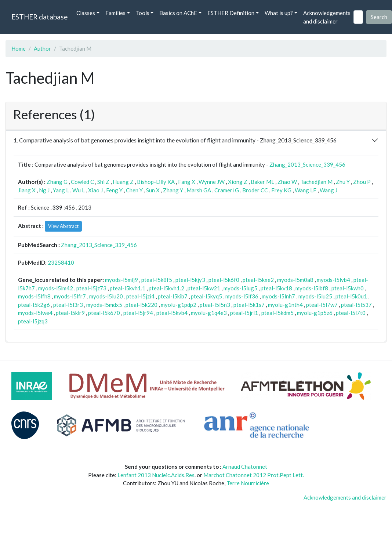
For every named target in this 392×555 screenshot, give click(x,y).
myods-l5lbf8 (312, 288)
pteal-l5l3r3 (68, 305)
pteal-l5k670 (104, 313)
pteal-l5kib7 (173, 296)
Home (19, 48)
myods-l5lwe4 (35, 313)
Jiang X (27, 190)
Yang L (61, 190)
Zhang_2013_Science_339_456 (307, 164)
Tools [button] (143, 13)
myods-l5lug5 (240, 288)
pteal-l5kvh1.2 (166, 288)
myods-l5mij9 (121, 280)
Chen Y (134, 190)
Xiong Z (238, 182)
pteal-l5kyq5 (206, 296)
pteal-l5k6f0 (224, 280)
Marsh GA (199, 190)
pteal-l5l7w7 (322, 305)
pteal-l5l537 (356, 305)
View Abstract (63, 226)
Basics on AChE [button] (178, 13)
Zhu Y (343, 182)
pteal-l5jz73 (91, 288)
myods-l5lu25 (315, 296)
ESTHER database (39, 17)
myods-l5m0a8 (295, 280)
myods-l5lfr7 (70, 296)
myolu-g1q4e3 (209, 313)
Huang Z (123, 182)
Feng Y (114, 190)
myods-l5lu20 (106, 296)
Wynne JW (212, 182)
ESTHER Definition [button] (231, 13)
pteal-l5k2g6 (34, 305)
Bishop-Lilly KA (156, 182)
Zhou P (362, 182)
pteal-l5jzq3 (33, 321)
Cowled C (82, 182)
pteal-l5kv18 (276, 288)
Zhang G (57, 182)
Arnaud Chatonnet (245, 467)
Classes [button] (86, 13)
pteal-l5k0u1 (351, 296)
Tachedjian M (316, 182)
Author (42, 48)
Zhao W (287, 182)
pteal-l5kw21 (204, 288)
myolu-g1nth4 (285, 305)
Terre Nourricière (248, 483)
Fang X (187, 182)
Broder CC (255, 190)
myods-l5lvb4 (333, 280)
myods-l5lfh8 (34, 296)
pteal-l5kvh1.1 (128, 288)
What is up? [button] (279, 13)
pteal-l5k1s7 (249, 305)
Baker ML (262, 182)
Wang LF (306, 190)
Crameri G (227, 190)
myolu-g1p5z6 (315, 313)
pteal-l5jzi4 (140, 296)
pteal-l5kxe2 (258, 280)
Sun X (153, 190)
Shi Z (103, 182)
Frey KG (281, 190)
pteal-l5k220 (141, 305)
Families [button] (115, 13)
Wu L (79, 190)
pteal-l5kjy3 (190, 280)
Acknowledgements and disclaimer (327, 17)
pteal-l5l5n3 (215, 305)
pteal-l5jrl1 (244, 313)
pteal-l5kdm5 (277, 313)
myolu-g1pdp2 (179, 305)
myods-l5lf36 (242, 296)
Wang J (329, 190)
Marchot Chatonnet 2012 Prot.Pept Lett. (254, 475)
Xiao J (95, 190)
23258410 (61, 262)
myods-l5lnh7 (278, 296)
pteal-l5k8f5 (157, 280)
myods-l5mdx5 (104, 305)
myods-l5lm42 (56, 288)
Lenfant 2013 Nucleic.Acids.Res (156, 475)
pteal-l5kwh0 (348, 288)
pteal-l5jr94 (138, 313)
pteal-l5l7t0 (351, 313)
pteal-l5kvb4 (172, 313)
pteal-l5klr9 (70, 313)
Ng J (44, 190)
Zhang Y (173, 190)
